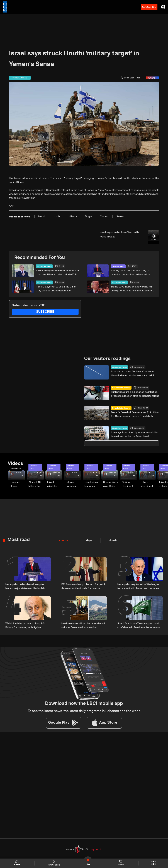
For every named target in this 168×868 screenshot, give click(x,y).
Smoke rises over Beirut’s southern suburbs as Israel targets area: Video (111, 484)
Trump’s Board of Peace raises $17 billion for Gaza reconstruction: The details (135, 414)
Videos (15, 463)
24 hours (62, 540)
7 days (87, 540)
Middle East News (44, 266)
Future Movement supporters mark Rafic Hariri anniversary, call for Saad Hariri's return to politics (148, 484)
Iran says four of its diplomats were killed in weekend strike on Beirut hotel (135, 434)
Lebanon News (118, 266)
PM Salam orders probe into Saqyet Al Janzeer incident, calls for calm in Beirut (84, 586)
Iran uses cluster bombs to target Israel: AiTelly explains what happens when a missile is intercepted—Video (17, 484)
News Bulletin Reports (121, 388)
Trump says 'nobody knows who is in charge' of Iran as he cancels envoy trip (132, 289)
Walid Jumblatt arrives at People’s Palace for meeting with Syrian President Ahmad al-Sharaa (25, 625)
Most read (19, 539)
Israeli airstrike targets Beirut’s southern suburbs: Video (53, 484)
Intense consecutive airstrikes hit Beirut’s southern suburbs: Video (73, 484)
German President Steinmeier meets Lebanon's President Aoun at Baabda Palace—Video (128, 484)
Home (17, 863)
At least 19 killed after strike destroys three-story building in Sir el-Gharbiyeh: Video (35, 484)
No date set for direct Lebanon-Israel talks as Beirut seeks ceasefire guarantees (83, 625)
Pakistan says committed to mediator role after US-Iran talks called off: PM (58, 272)
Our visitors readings (107, 358)
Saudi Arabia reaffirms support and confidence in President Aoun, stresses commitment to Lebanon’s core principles (140, 625)
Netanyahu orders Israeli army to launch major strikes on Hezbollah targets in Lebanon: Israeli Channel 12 (132, 273)
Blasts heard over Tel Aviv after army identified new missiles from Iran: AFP (132, 373)
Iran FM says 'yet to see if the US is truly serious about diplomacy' (56, 289)
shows (121, 863)
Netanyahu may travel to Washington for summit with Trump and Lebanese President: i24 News (139, 586)
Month (111, 540)
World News (16, 468)
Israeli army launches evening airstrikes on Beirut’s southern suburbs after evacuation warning (92, 484)
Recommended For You (40, 257)
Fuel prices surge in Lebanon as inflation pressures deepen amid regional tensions (135, 394)
